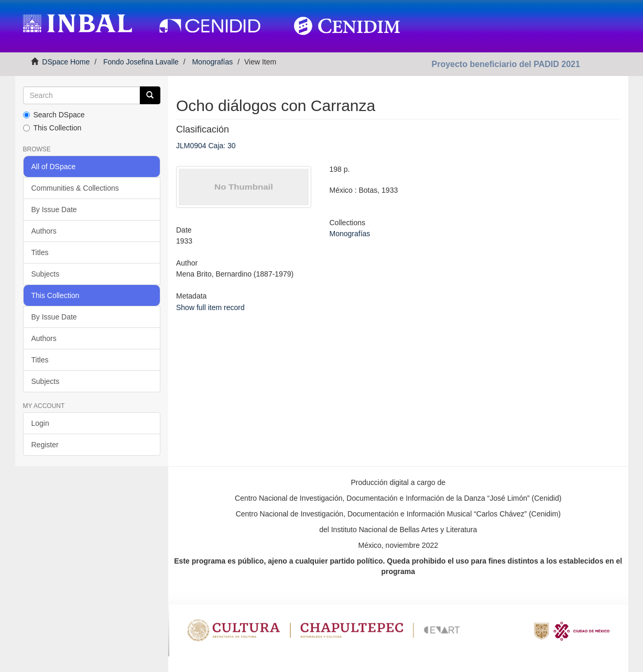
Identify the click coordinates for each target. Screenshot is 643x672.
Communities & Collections (75, 188)
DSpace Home (66, 62)
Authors (44, 231)
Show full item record (210, 307)
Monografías (212, 62)
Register (45, 445)
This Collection (52, 128)
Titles (40, 252)
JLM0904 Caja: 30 (206, 146)
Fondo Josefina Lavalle (141, 62)
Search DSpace (54, 115)
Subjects (46, 274)
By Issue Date (54, 210)
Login (40, 423)
